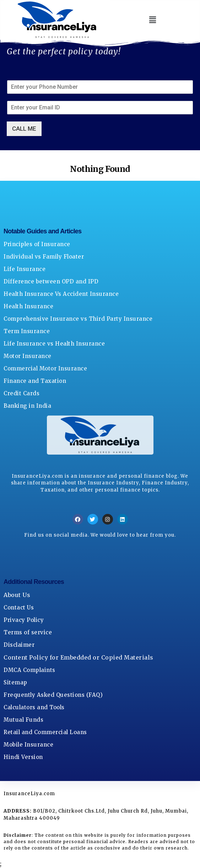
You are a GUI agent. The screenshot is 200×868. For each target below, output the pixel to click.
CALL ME (24, 129)
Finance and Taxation (35, 381)
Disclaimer (19, 645)
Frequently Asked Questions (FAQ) (53, 695)
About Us (17, 595)
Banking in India (27, 406)
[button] (153, 20)
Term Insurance (27, 331)
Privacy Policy (24, 620)
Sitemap (15, 682)
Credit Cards (21, 393)
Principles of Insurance (37, 244)
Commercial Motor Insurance (45, 368)
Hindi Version (23, 757)
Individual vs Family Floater (44, 257)
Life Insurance (25, 269)
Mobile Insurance (28, 745)
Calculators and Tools (34, 707)
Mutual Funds (23, 720)
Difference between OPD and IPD (51, 281)
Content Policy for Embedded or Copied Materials (79, 657)
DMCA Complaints (29, 670)
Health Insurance (28, 306)
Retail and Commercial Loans (45, 732)
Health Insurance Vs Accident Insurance (61, 294)
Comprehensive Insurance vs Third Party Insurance (78, 319)
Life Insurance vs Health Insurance (54, 344)
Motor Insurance (28, 356)
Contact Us (19, 607)
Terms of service (28, 632)
